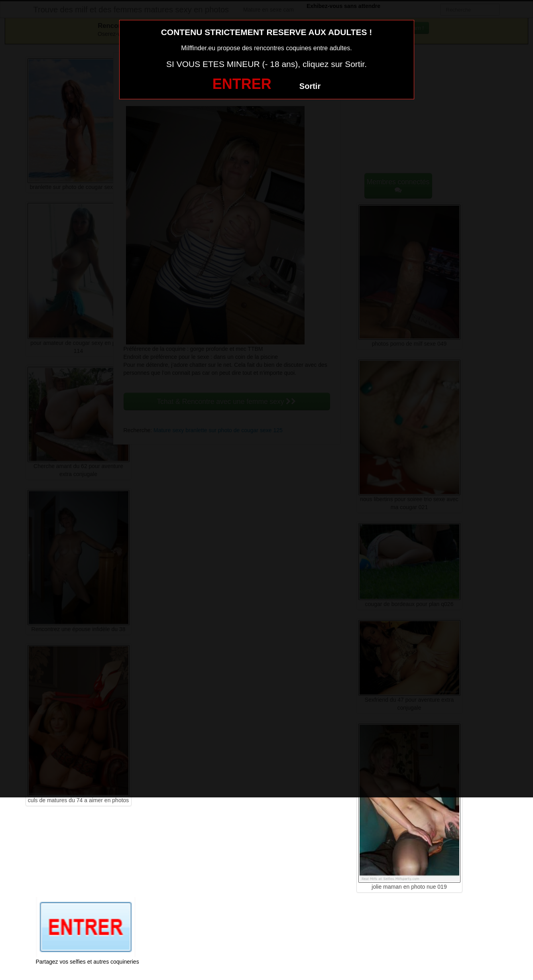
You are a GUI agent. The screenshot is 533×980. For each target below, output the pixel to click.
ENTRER (242, 84)
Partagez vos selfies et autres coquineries (88, 962)
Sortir (310, 86)
